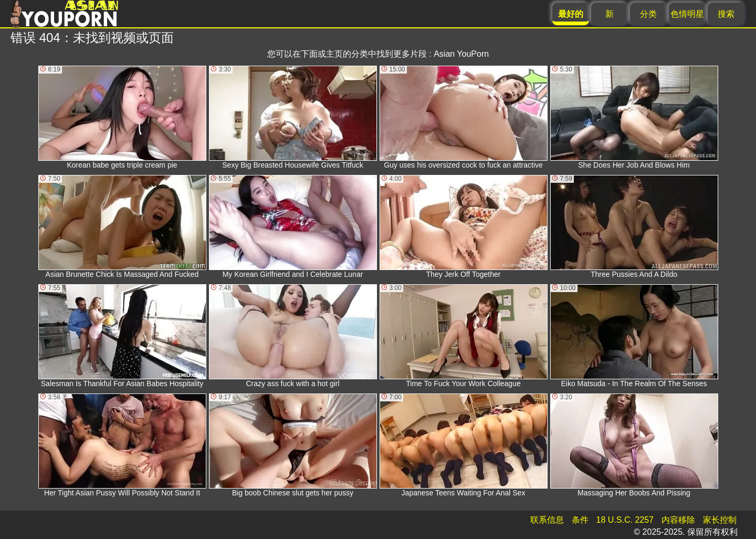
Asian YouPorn (461, 54)
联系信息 (547, 520)
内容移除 (678, 520)
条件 (580, 520)
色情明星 (687, 14)
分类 (648, 14)
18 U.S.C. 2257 (625, 520)
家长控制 (720, 520)
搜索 (726, 14)
